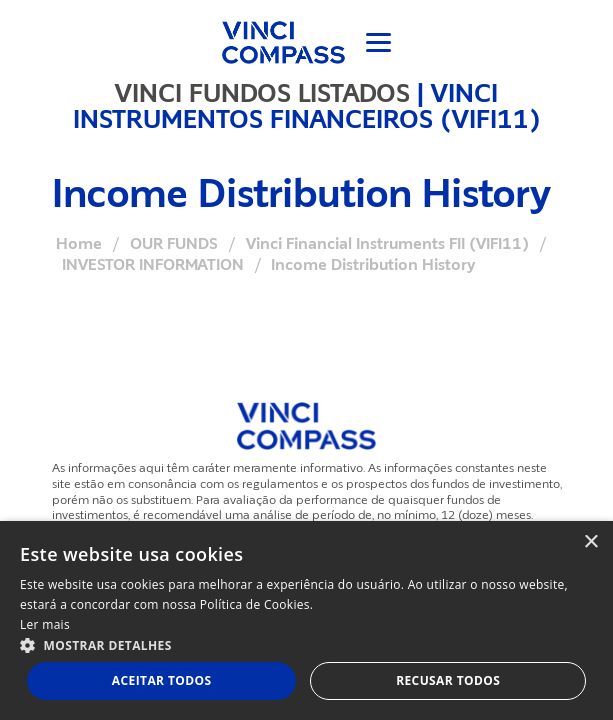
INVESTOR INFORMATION (153, 265)
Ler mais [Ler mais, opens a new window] (45, 624)
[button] (306, 644)
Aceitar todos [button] (162, 680)
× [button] (590, 542)
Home (79, 244)
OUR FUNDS (174, 244)
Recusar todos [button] (448, 680)
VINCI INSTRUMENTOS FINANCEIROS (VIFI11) (307, 106)
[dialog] (306, 620)
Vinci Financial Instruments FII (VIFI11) (387, 244)
